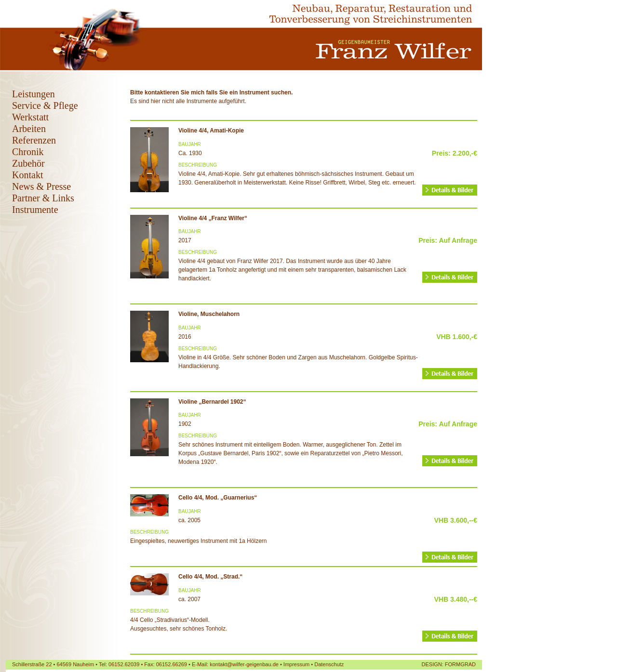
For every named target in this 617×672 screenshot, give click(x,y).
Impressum (296, 664)
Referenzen (34, 140)
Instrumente (35, 210)
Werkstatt (30, 117)
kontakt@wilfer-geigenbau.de (244, 664)
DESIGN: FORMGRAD (449, 664)
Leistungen (34, 94)
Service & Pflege (45, 105)
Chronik (28, 152)
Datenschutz (329, 664)
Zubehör (28, 163)
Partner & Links (43, 198)
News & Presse (41, 186)
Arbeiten (29, 129)
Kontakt (27, 175)
